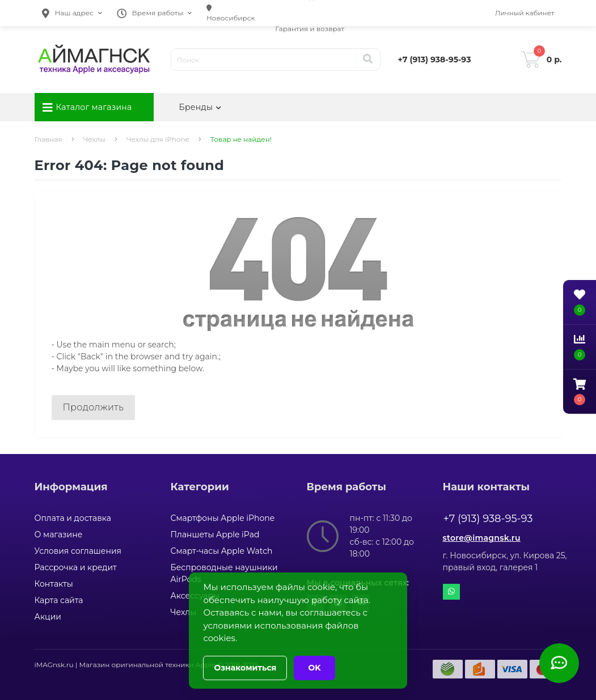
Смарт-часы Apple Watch (222, 551)
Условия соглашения (78, 551)
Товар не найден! (241, 139)
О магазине (59, 534)
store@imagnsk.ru (482, 538)
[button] (72, 13)
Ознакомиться (245, 668)
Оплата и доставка (73, 518)
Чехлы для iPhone (158, 139)
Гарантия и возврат (310, 29)
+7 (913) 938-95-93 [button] (488, 519)
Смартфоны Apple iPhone (223, 518)
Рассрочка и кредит (76, 567)
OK (314, 668)
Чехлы (94, 139)
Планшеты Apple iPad (215, 534)
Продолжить (94, 407)
